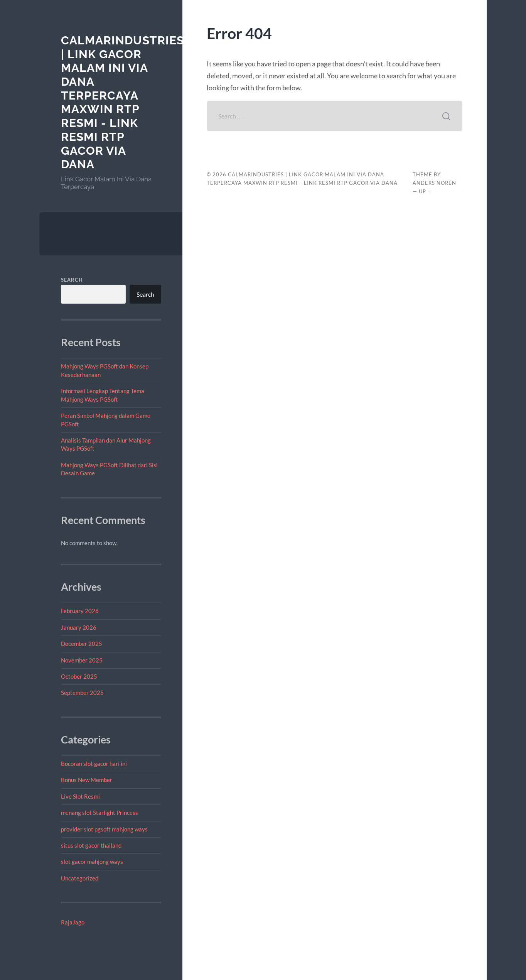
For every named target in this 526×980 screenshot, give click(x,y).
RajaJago (73, 922)
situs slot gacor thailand (91, 845)
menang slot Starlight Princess (99, 813)
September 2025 (82, 693)
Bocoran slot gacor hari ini (94, 764)
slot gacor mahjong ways (92, 862)
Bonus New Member (87, 780)
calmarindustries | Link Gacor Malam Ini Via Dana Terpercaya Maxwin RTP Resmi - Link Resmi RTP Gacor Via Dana (122, 102)
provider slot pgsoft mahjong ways (104, 829)
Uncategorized (80, 878)
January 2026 (79, 627)
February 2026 (80, 611)
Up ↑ (425, 191)
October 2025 (79, 676)
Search (72, 280)
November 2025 (82, 660)
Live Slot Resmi (80, 796)
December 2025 (82, 644)
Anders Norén (434, 183)
